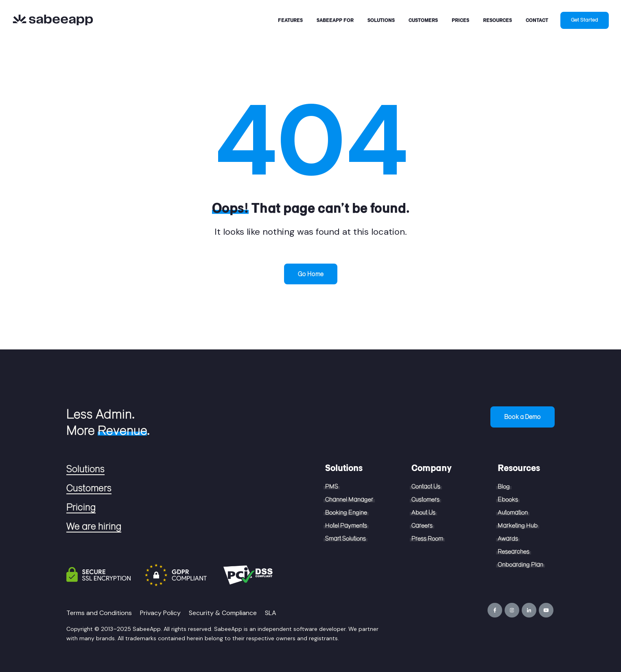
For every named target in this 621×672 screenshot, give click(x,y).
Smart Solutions (345, 539)
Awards (508, 539)
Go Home (311, 274)
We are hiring (94, 527)
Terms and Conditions (99, 613)
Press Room (427, 539)
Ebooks (508, 500)
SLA (271, 613)
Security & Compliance (223, 613)
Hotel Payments (346, 526)
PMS (332, 487)
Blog (504, 487)
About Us (423, 513)
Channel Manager (349, 500)
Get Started (585, 20)
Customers (89, 488)
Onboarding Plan (520, 565)
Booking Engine (346, 513)
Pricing (81, 507)
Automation (513, 513)
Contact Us (426, 487)
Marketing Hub (518, 526)
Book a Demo (523, 417)
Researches (514, 552)
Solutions (85, 469)
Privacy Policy (160, 613)
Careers (422, 526)
